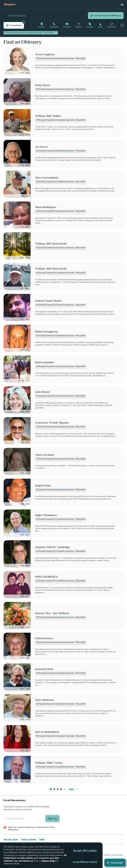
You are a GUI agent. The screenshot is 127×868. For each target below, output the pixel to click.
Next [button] (73, 789)
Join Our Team (11, 839)
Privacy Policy (49, 861)
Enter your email (15, 818)
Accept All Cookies (85, 851)
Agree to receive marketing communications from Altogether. (31, 828)
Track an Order (29, 839)
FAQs (42, 839)
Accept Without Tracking (85, 862)
